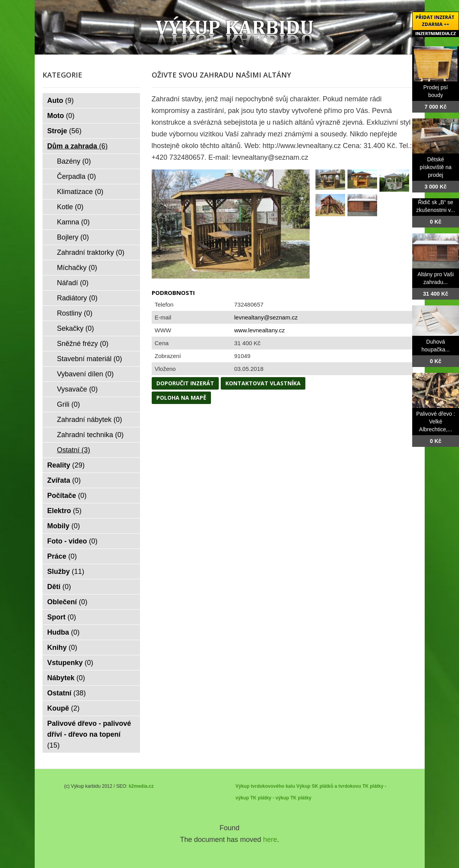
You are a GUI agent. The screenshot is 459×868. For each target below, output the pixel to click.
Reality (66, 465)
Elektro (64, 511)
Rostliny (75, 313)
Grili (68, 404)
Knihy (62, 647)
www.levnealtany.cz (260, 330)
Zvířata (64, 480)
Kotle (70, 207)
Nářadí (73, 283)
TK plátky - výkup (270, 798)
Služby (66, 572)
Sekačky (75, 328)
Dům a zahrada (77, 146)
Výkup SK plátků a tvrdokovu (329, 786)
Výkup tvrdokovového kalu (265, 786)
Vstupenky (70, 663)
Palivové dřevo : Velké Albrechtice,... (436, 422)
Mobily (64, 526)
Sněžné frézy (83, 344)
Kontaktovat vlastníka (263, 383)
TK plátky (301, 798)
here (270, 840)
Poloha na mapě (181, 398)
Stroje (64, 131)
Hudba (63, 632)
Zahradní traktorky (91, 252)
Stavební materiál (89, 359)
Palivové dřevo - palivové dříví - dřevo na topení (89, 734)
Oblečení (67, 602)
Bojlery (73, 237)
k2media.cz (141, 786)
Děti (59, 587)
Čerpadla (76, 176)
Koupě (63, 708)
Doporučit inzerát (185, 383)
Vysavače (77, 389)
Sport (62, 617)
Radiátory (77, 298)
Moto (61, 116)
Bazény (74, 161)
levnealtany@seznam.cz (266, 317)
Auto (60, 101)
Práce (62, 556)
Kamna (73, 222)
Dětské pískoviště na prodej (436, 167)
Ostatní (74, 450)
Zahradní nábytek (89, 420)
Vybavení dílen (85, 374)
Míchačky (77, 268)
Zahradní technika (90, 435)
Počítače (67, 496)
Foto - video (72, 541)
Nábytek (66, 678)
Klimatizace (80, 192)
